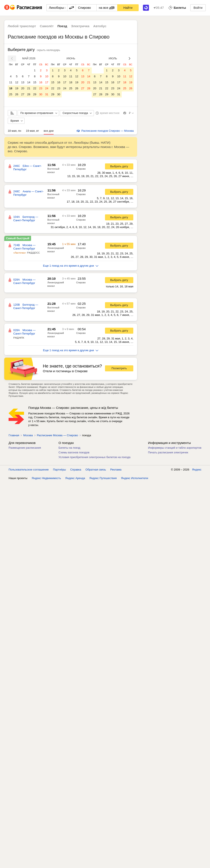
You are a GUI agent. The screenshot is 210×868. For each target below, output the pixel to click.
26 (17, 94)
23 (41, 88)
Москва (28, 435)
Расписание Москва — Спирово (57, 435)
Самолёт (47, 26)
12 (17, 82)
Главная (14, 435)
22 (35, 88)
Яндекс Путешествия (103, 864)
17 (47, 82)
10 (47, 76)
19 (17, 88)
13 (23, 82)
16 (41, 82)
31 (47, 94)
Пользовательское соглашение (29, 855)
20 (23, 88)
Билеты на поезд (69, 448)
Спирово (81, 169)
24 (47, 88)
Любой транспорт (22, 26)
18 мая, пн (14, 131)
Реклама (116, 855)
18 (11, 88)
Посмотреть (119, 368)
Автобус (100, 26)
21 (29, 88)
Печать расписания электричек (168, 452)
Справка (76, 855)
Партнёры (59, 855)
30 (41, 94)
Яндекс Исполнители (135, 864)
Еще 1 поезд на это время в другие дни (71, 266)
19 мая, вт (32, 131)
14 (29, 82)
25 (11, 94)
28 (29, 94)
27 (23, 94)
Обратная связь (96, 855)
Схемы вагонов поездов (74, 452)
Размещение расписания (25, 448)
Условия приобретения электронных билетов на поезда (94, 457)
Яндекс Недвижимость (46, 864)
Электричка (80, 26)
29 (35, 94)
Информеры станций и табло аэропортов (175, 448)
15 (35, 82)
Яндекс (197, 855)
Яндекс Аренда (75, 864)
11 (11, 82)
